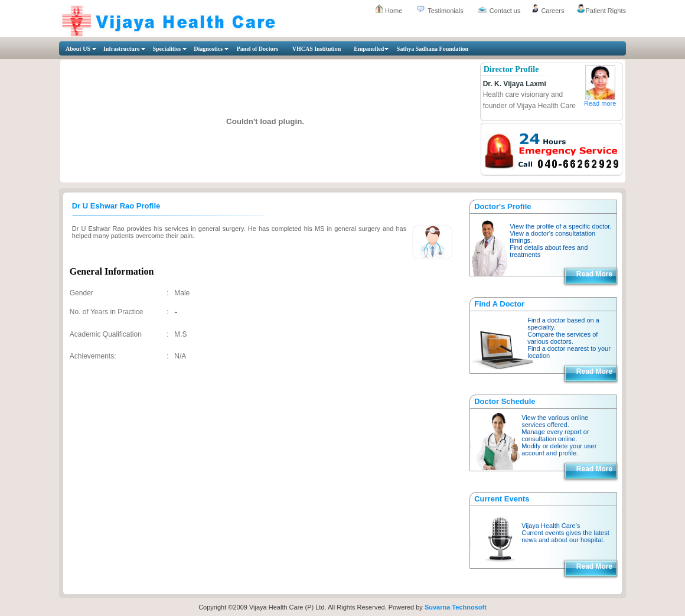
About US (78, 49)
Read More (594, 274)
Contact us (505, 11)
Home (394, 11)
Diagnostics (208, 49)
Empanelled (369, 49)
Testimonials (446, 11)
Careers (552, 11)
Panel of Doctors (258, 49)
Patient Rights (606, 11)
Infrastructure (121, 49)
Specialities (167, 49)
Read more (600, 103)
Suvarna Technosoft (456, 607)
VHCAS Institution (317, 49)
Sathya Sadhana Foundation (433, 49)
